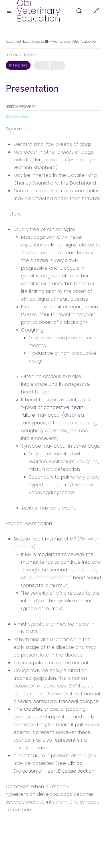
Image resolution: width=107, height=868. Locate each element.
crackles (33, 709)
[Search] (80, 11)
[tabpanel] (53, 469)
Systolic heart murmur (38, 539)
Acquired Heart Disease (25, 41)
